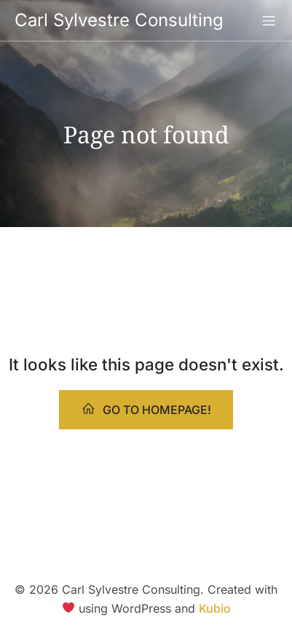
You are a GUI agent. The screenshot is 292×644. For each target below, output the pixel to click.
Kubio (216, 608)
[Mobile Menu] (269, 20)
